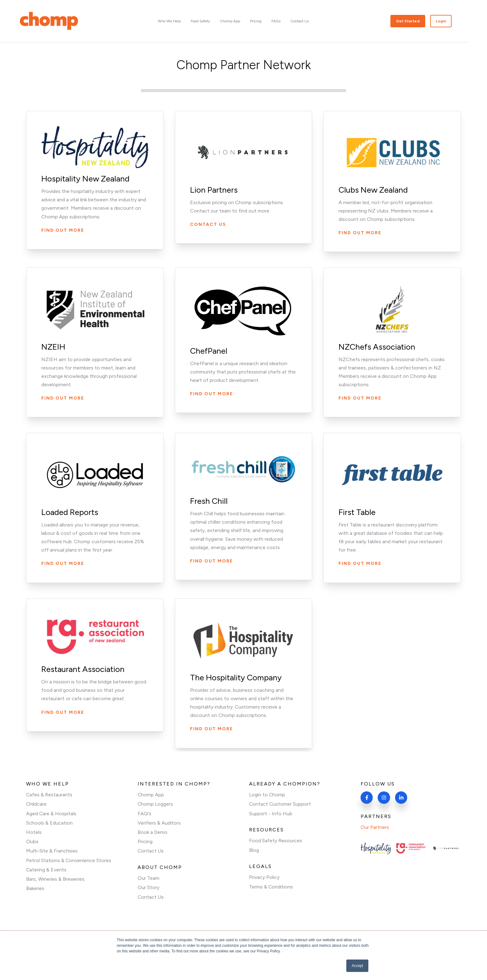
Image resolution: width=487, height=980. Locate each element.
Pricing (265, 21)
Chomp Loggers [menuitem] (156, 804)
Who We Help (179, 21)
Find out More (360, 398)
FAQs (285, 21)
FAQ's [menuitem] (144, 814)
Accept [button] (357, 966)
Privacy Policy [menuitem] (264, 877)
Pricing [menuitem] (145, 842)
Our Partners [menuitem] (375, 828)
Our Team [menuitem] (148, 879)
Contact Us (309, 21)
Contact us (208, 224)
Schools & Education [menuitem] (49, 823)
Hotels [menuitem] (34, 832)
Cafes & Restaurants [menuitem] (49, 795)
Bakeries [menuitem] (35, 889)
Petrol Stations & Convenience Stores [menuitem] (69, 861)
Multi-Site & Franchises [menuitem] (52, 851)
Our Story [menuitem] (148, 888)
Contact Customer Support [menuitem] (280, 804)
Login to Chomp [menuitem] (267, 795)
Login (450, 21)
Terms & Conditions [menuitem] (271, 887)
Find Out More (63, 230)
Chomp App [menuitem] (151, 795)
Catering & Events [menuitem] (46, 870)
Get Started (417, 21)
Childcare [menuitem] (36, 804)
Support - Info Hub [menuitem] (271, 814)
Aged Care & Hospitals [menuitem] (51, 814)
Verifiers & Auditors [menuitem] (159, 823)
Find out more (360, 233)
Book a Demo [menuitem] (152, 832)
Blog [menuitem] (254, 850)
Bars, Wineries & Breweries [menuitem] (55, 880)
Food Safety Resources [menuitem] (276, 841)
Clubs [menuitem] (32, 842)
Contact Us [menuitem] (151, 851)
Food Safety (210, 21)
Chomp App (239, 21)
